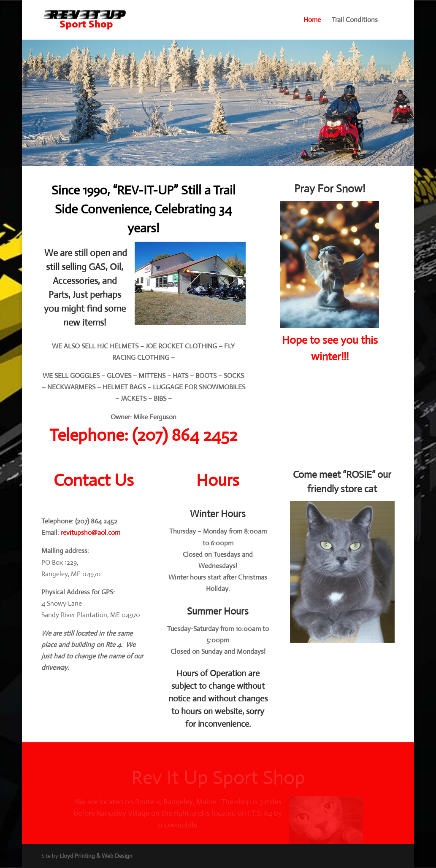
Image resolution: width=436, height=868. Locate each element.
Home (312, 20)
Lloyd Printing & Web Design (96, 856)
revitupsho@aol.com (91, 532)
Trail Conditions (355, 20)
